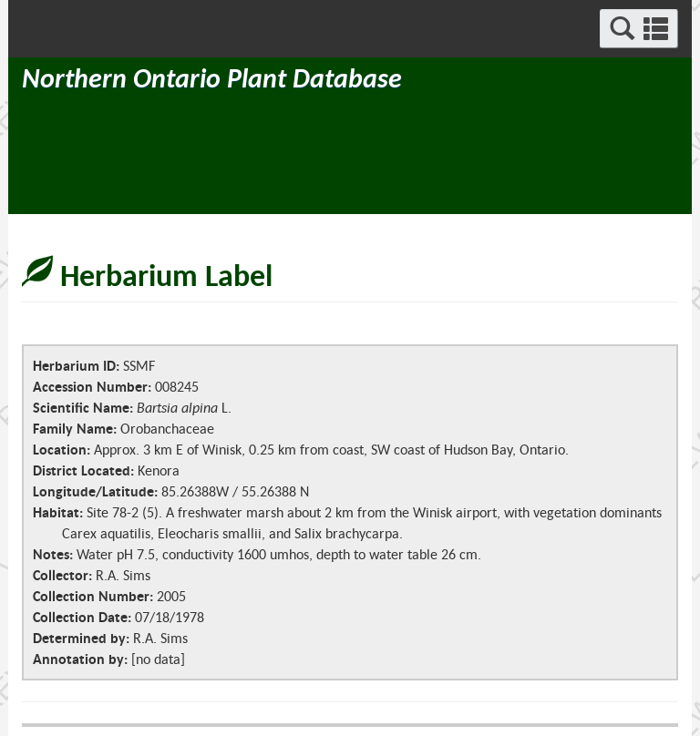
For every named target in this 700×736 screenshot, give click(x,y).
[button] (639, 29)
